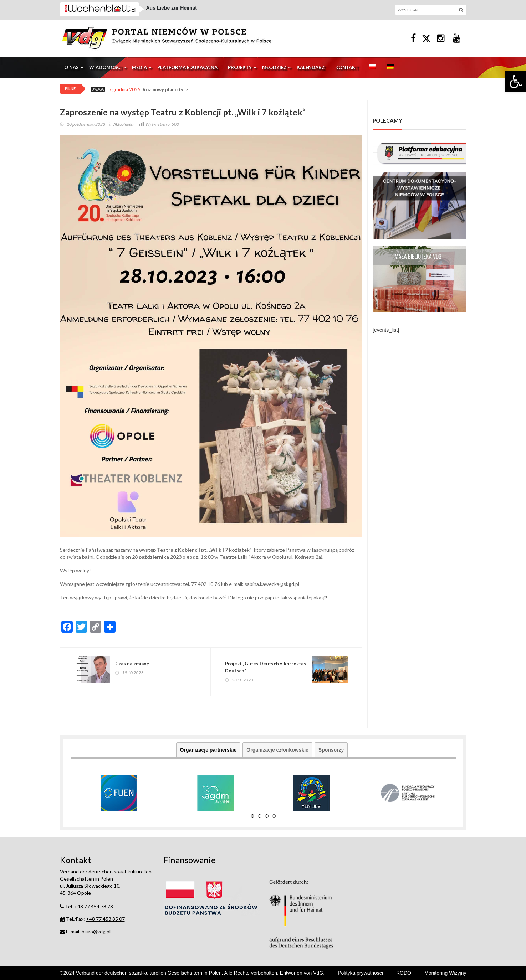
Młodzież (274, 67)
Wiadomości (105, 67)
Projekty (240, 67)
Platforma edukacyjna (187, 67)
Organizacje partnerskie (208, 750)
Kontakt (347, 67)
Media (139, 67)
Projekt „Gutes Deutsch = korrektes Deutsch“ (266, 667)
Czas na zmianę (132, 664)
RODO (404, 973)
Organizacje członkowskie (277, 750)
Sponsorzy (331, 750)
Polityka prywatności (360, 973)
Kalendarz (311, 67)
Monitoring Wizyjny (445, 973)
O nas (72, 67)
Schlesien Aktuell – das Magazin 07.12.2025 (198, 12)
